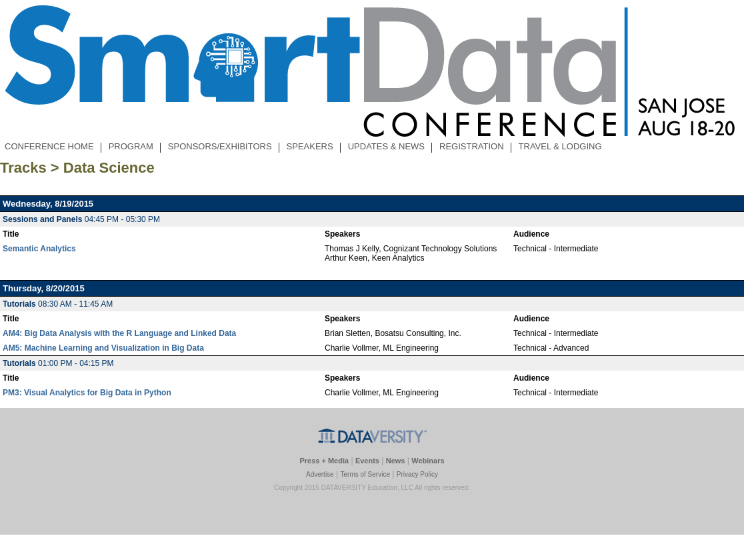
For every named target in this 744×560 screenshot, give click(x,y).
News (396, 461)
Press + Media (324, 461)
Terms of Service (365, 474)
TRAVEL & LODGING (560, 146)
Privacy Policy (417, 474)
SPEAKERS (310, 146)
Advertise (320, 474)
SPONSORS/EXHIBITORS (220, 146)
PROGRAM (131, 146)
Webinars (428, 461)
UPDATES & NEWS (386, 146)
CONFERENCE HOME (49, 146)
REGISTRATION (472, 146)
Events (367, 461)
